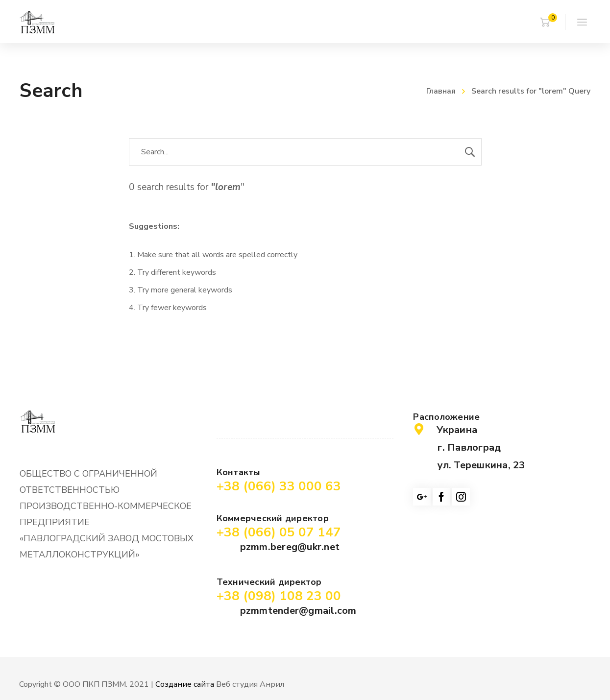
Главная (441, 91)
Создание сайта (185, 684)
